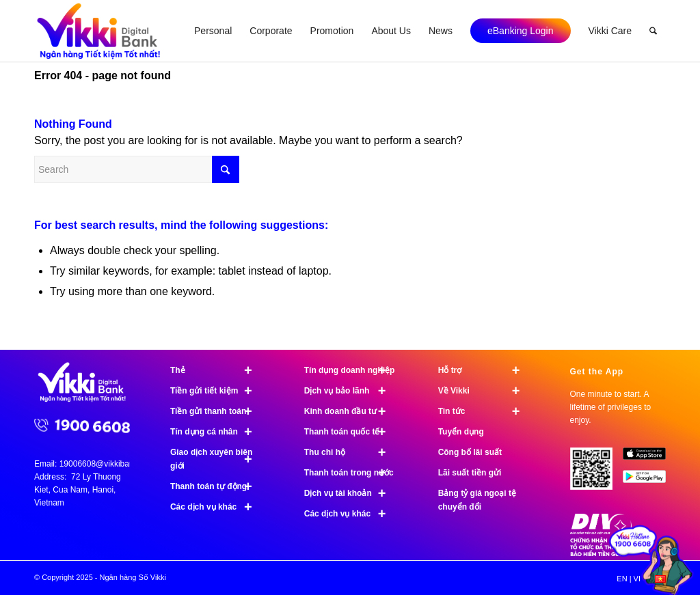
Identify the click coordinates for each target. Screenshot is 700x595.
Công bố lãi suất (470, 452)
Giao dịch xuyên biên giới (217, 459)
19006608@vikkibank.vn (104, 464)
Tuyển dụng (461, 432)
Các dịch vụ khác (217, 507)
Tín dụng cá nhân (217, 432)
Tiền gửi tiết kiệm (217, 391)
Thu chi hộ (351, 452)
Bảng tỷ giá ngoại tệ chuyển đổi (477, 500)
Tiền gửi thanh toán (217, 411)
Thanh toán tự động (217, 486)
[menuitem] (213, 31)
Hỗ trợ (485, 370)
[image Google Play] (649, 481)
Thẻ (217, 370)
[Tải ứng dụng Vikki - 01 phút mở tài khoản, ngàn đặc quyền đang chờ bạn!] (597, 474)
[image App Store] (649, 459)
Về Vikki (485, 391)
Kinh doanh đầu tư (351, 411)
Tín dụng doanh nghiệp (351, 370)
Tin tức (485, 411)
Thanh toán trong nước (351, 473)
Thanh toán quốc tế (351, 432)
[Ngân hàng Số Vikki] (99, 31)
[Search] (653, 31)
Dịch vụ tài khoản (351, 493)
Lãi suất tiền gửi (470, 473)
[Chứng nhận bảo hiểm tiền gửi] (601, 553)
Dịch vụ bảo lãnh (351, 391)
